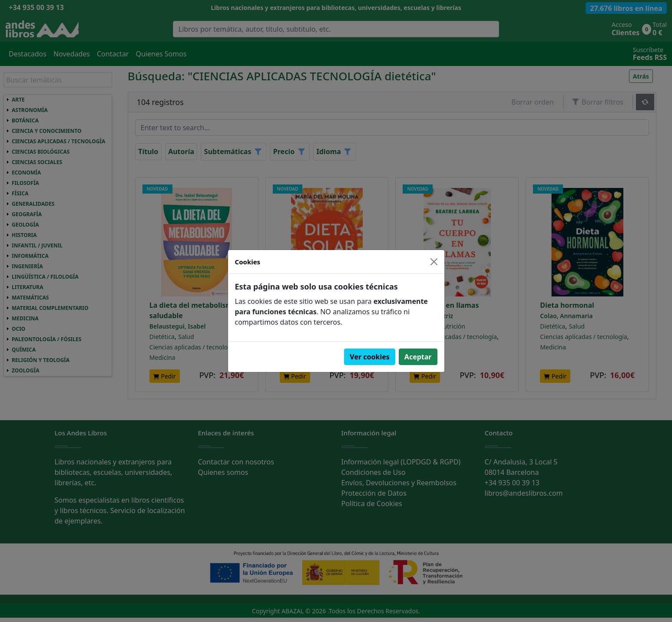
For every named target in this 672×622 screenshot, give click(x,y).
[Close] (434, 262)
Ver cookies (370, 357)
